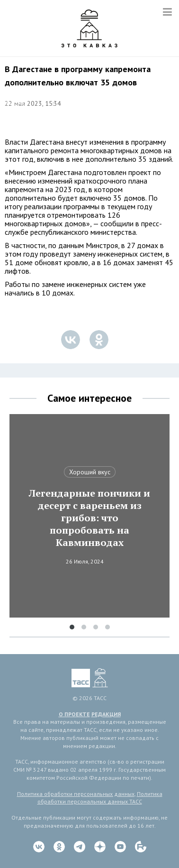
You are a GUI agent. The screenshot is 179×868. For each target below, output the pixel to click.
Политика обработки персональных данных (76, 794)
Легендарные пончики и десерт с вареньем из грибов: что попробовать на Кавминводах (89, 518)
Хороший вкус (90, 472)
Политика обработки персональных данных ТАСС (100, 798)
